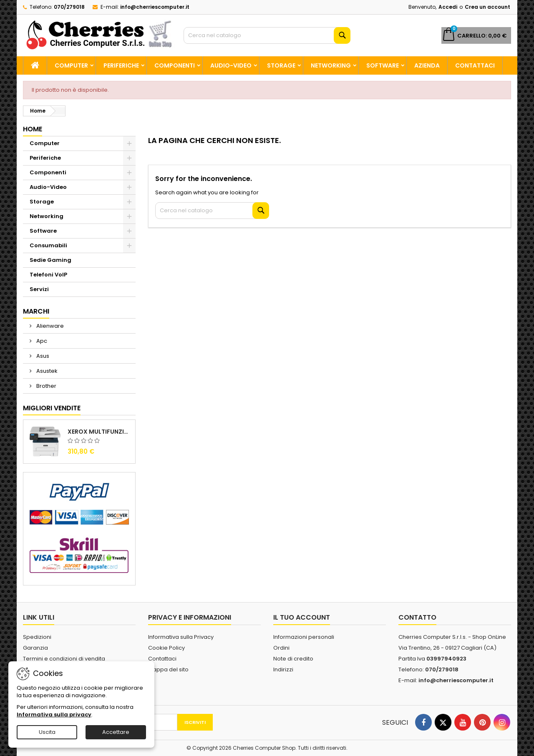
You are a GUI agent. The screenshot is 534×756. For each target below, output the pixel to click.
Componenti (175, 65)
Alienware (49, 326)
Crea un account (487, 7)
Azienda (427, 65)
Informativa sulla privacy (54, 715)
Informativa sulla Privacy (181, 637)
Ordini (281, 648)
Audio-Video (231, 65)
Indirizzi (283, 669)
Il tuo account (302, 617)
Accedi (448, 7)
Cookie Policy (166, 648)
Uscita (47, 732)
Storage (281, 65)
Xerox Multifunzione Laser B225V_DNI (100, 432)
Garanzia (35, 648)
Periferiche (121, 65)
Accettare (116, 732)
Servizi (39, 289)
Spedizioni (37, 637)
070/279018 (69, 7)
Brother (46, 386)
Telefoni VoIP (48, 275)
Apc (41, 341)
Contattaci (475, 65)
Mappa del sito (168, 669)
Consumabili (48, 245)
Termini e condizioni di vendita (64, 659)
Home (33, 129)
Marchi (36, 311)
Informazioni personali (304, 637)
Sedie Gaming (50, 260)
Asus (42, 356)
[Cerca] (267, 35)
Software (383, 65)
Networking (331, 65)
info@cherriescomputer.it (155, 7)
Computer (71, 65)
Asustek (46, 371)
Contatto (417, 617)
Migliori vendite (52, 408)
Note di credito (293, 659)
